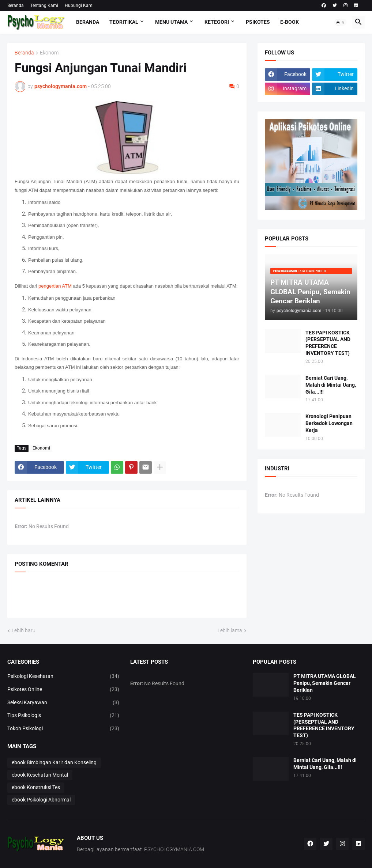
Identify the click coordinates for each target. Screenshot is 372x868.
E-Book (290, 22)
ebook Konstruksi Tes (36, 787)
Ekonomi (50, 53)
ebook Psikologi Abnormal (41, 800)
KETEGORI (217, 22)
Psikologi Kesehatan (63, 676)
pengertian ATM (55, 286)
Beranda (16, 5)
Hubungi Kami (79, 5)
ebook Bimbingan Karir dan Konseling (54, 762)
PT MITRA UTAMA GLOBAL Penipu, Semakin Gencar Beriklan (325, 683)
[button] (341, 22)
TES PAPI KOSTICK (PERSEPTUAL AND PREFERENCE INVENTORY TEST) (328, 343)
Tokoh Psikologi (63, 729)
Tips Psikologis (63, 716)
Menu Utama (171, 22)
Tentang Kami (44, 5)
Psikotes (258, 22)
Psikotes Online (63, 690)
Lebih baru (24, 630)
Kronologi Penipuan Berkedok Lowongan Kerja (329, 423)
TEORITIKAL (124, 22)
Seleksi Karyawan (63, 703)
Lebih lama (230, 630)
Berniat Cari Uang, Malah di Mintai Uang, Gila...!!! (331, 385)
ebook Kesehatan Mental (40, 775)
